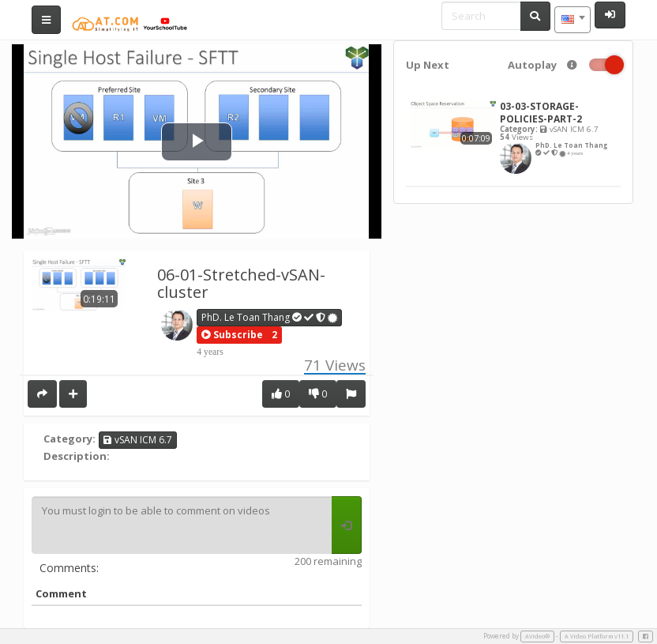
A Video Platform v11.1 (597, 636)
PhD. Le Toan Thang (270, 317)
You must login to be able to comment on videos (182, 525)
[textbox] (573, 20)
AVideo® (537, 636)
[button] (232, 335)
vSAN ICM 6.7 (138, 440)
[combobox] (573, 20)
